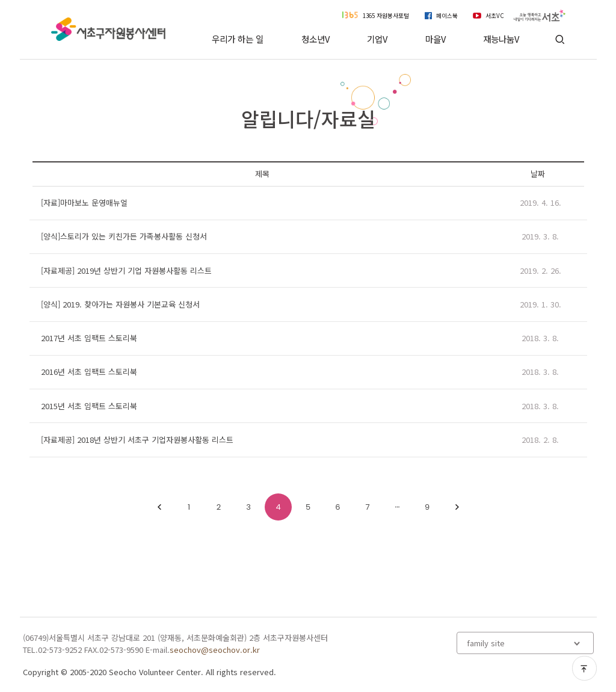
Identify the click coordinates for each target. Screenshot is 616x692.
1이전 (159, 507)
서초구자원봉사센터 (109, 29)
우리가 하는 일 (238, 39)
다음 (457, 507)
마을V (436, 39)
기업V (377, 39)
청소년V (316, 39)
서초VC (495, 16)
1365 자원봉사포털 (386, 16)
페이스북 (447, 16)
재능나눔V (501, 39)
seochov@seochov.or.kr (215, 650)
